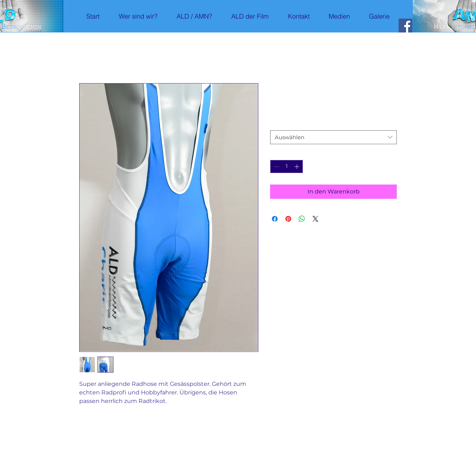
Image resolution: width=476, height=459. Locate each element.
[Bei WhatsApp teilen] (302, 219)
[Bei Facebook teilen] (275, 219)
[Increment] (297, 167)
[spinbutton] (287, 167)
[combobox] (333, 137)
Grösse (280, 124)
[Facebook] (406, 26)
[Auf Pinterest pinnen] (288, 219)
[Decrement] (276, 167)
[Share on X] (315, 219)
